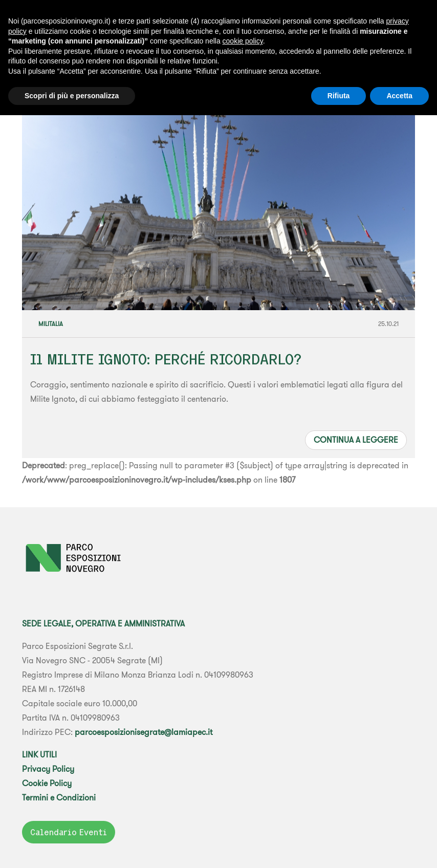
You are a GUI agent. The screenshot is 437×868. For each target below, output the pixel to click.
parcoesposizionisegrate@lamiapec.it (144, 732)
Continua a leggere (356, 440)
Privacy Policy (48, 769)
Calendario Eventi (69, 832)
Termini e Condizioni (59, 797)
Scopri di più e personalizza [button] (72, 96)
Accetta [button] (399, 96)
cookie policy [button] (243, 41)
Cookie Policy (47, 783)
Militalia (51, 324)
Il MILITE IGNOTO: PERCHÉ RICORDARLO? (166, 359)
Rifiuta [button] (339, 96)
